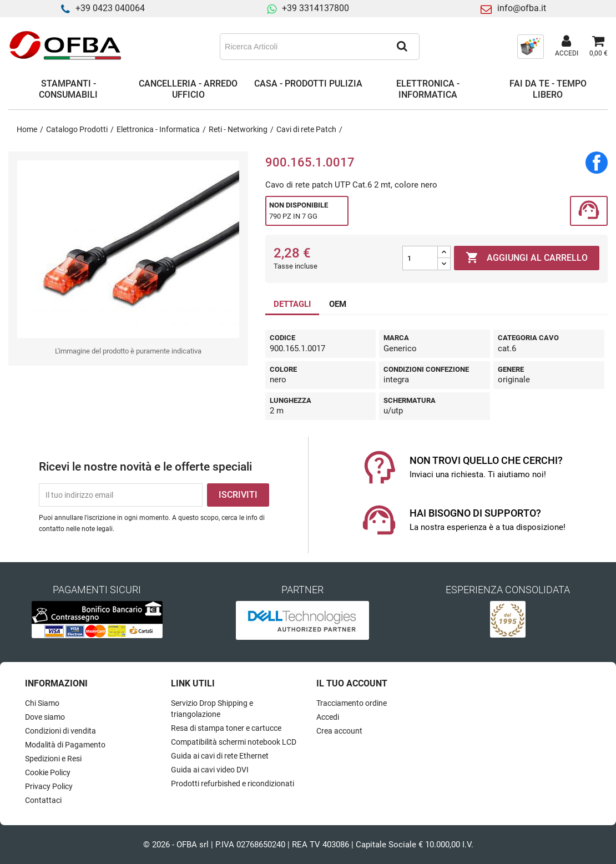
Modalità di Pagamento (65, 745)
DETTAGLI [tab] (292, 304)
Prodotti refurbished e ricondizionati (233, 784)
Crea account (339, 731)
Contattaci (43, 800)
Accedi (328, 717)
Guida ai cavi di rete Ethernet (220, 756)
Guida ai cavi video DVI (210, 770)
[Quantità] (420, 258)
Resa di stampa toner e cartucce (226, 728)
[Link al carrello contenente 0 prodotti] (599, 47)
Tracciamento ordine (352, 703)
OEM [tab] (338, 304)
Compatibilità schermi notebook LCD (234, 742)
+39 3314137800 (315, 8)
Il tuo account (352, 683)
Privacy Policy (49, 786)
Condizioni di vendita (60, 731)
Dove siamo (45, 717)
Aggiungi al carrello (527, 258)
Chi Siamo (42, 703)
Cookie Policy (48, 772)
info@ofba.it (522, 8)
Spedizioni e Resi (53, 759)
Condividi (597, 163)
